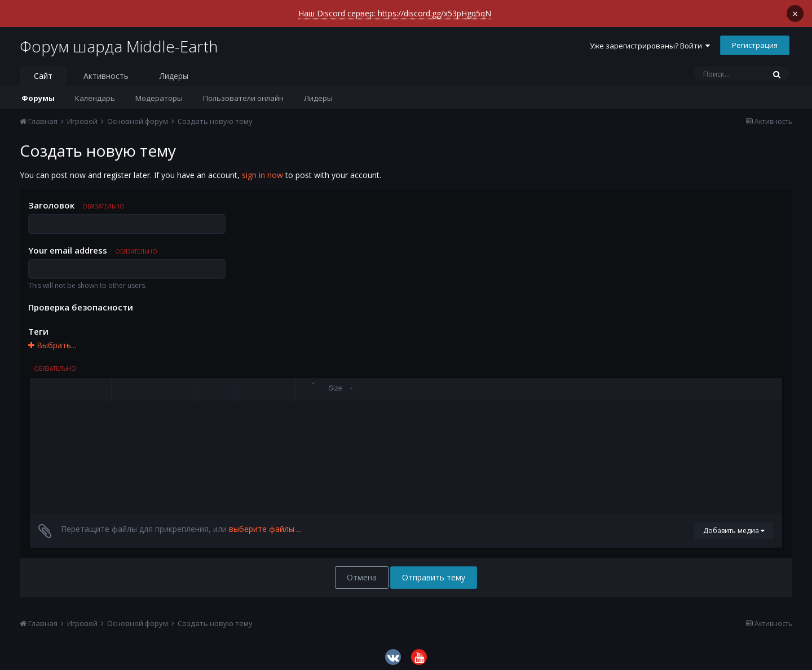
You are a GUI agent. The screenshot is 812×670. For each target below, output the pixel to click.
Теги (38, 327)
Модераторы (159, 94)
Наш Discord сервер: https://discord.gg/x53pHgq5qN (395, 13)
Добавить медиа (734, 526)
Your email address (93, 246)
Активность (106, 71)
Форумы (38, 94)
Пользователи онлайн (243, 94)
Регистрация (755, 41)
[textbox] (406, 452)
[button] (40, 385)
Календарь (95, 94)
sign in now (262, 170)
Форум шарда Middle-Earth (119, 42)
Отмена (362, 573)
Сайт (43, 71)
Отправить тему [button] (434, 573)
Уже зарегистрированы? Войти (650, 41)
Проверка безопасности (81, 302)
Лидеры (318, 94)
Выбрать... (52, 341)
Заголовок (76, 201)
